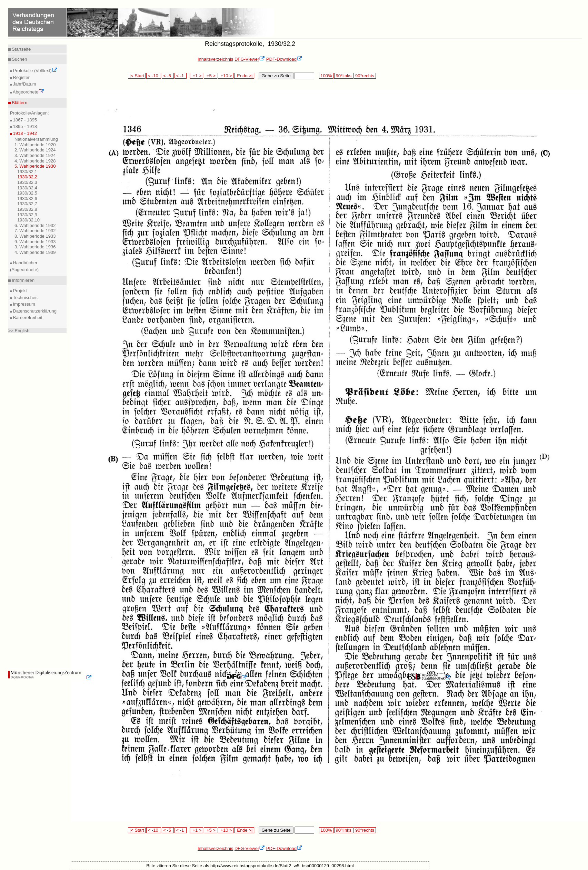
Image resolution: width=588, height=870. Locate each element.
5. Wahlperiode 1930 (35, 166)
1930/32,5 (27, 193)
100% (326, 76)
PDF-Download (284, 59)
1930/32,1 (27, 172)
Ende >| (244, 76)
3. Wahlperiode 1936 (35, 247)
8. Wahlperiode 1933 (35, 236)
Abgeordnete (28, 92)
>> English (19, 331)
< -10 (154, 76)
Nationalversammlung (36, 139)
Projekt (19, 291)
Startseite (21, 49)
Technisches (25, 298)
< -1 (181, 76)
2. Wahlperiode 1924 (35, 150)
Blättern (19, 103)
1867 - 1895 (24, 120)
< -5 (168, 76)
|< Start (137, 76)
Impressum (23, 304)
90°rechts (365, 76)
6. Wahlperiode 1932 (35, 225)
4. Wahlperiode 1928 (35, 161)
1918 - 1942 (24, 133)
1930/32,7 (27, 204)
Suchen (19, 59)
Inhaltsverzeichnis (215, 59)
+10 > (226, 76)
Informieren (23, 280)
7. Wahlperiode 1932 (35, 231)
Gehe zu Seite (276, 76)
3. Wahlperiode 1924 (35, 155)
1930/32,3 (27, 182)
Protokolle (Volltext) (35, 71)
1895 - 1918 (24, 126)
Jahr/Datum (24, 84)
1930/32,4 (27, 188)
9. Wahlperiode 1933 (35, 242)
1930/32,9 (27, 215)
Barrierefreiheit (27, 318)
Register (21, 77)
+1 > (196, 76)
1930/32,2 (27, 177)
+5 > (211, 76)
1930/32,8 (27, 209)
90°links (344, 76)
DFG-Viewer (250, 59)
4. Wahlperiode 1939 (35, 252)
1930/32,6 (27, 199)
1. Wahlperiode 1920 (35, 145)
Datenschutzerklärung (34, 311)
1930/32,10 (28, 220)
